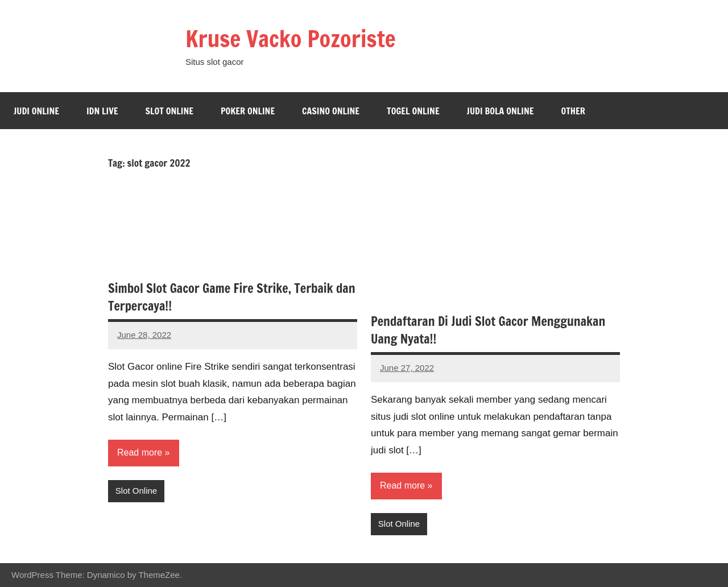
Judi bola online (500, 111)
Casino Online (331, 111)
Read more (140, 452)
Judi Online (36, 111)
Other (573, 111)
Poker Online (248, 111)
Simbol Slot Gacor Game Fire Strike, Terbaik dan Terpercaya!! (232, 297)
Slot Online (169, 111)
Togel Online (413, 111)
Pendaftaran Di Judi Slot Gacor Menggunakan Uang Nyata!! (488, 330)
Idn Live (102, 111)
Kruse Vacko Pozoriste (291, 38)
